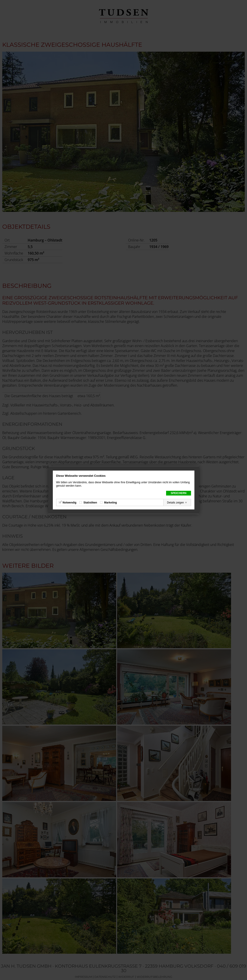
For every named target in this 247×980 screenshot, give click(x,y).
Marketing (110, 503)
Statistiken (90, 503)
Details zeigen (175, 503)
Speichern (178, 493)
